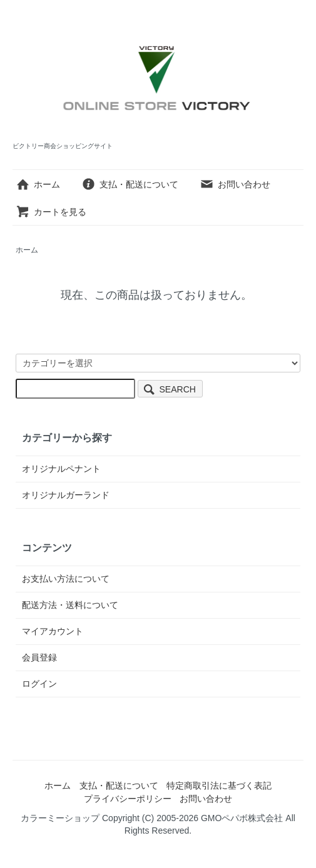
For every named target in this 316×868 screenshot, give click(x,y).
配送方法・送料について (70, 605)
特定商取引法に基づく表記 (219, 786)
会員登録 (39, 657)
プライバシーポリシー (128, 799)
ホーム (38, 184)
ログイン (39, 684)
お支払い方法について (66, 579)
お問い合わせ (235, 184)
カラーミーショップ (60, 818)
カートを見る (51, 212)
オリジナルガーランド (66, 495)
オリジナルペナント (61, 469)
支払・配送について (130, 184)
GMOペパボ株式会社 (242, 818)
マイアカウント (53, 631)
